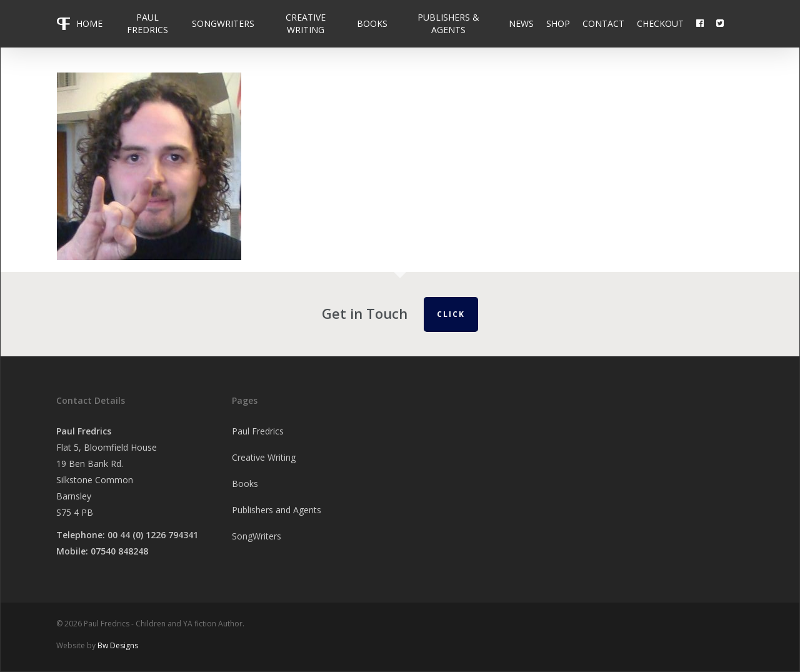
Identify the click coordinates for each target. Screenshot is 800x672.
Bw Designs (118, 645)
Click (451, 314)
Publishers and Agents (277, 510)
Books (245, 484)
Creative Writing (264, 457)
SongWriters (257, 536)
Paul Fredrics (258, 431)
